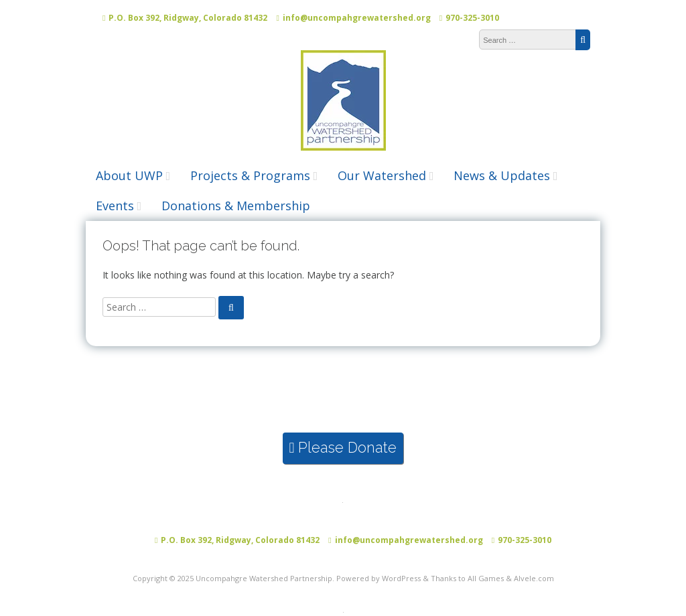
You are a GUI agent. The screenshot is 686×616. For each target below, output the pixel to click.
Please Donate (343, 448)
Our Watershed (382, 175)
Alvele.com (534, 578)
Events (115, 206)
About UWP (129, 175)
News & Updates (502, 175)
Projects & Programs (250, 175)
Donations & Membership (236, 206)
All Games (486, 578)
